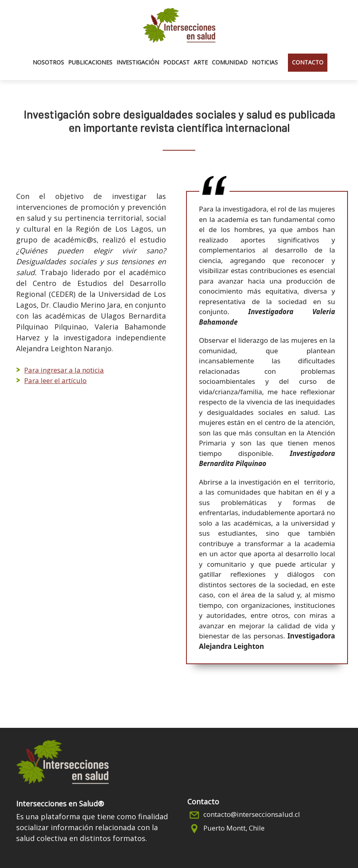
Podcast (176, 62)
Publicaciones (90, 62)
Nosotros (48, 62)
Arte (201, 62)
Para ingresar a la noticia (64, 370)
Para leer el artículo (55, 380)
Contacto (308, 62)
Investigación (138, 62)
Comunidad (230, 62)
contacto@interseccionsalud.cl (252, 814)
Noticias (265, 62)
